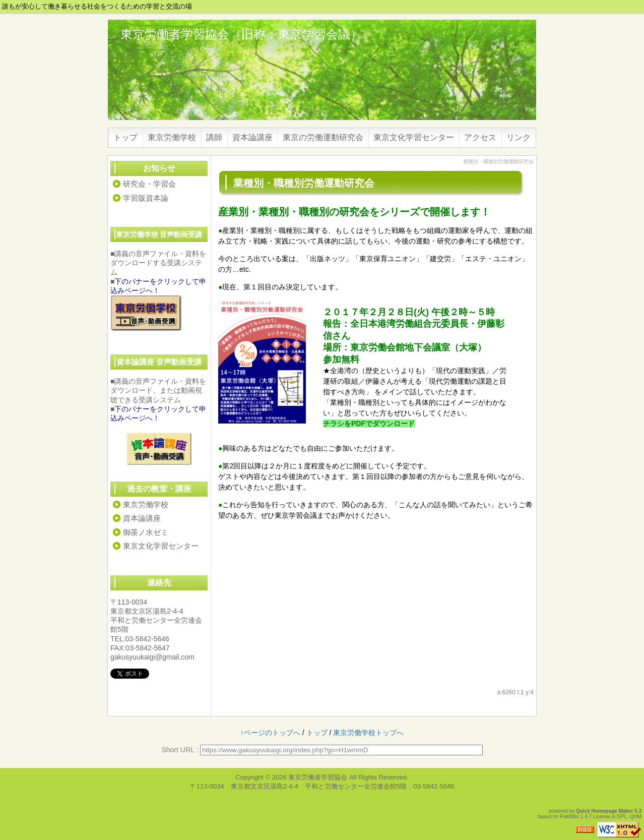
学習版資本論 (146, 198)
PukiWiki (569, 817)
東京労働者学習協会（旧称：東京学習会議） (241, 34)
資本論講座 (252, 137)
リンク (519, 137)
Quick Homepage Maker (604, 811)
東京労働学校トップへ (368, 733)
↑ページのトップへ (270, 733)
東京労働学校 (172, 137)
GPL (622, 817)
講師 (214, 137)
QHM (636, 817)
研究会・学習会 (149, 184)
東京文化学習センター (414, 137)
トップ (125, 137)
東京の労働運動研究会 (323, 137)
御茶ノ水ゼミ (146, 532)
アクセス (480, 137)
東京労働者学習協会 (318, 777)
